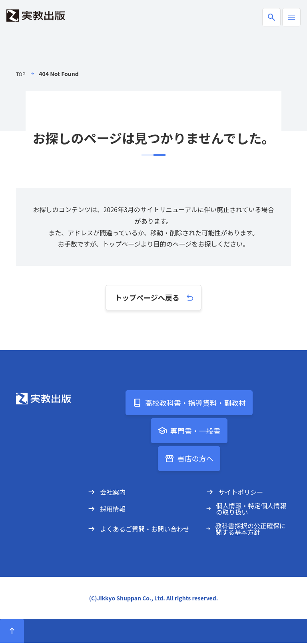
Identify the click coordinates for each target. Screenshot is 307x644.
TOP (21, 74)
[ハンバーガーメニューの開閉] (291, 17)
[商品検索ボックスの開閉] (271, 17)
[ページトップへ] (12, 632)
